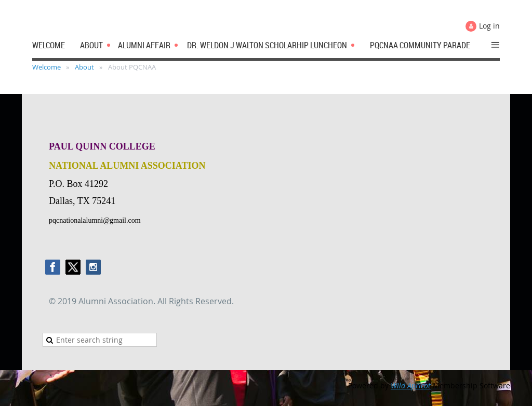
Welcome (46, 67)
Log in (489, 26)
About (84, 67)
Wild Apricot (411, 385)
